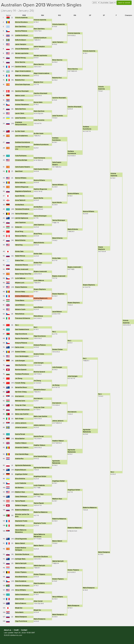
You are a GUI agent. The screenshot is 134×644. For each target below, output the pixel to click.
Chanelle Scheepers (22, 586)
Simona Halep (20, 292)
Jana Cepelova (20, 223)
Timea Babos (20, 301)
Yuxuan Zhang (20, 383)
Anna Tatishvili (20, 200)
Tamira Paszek (20, 501)
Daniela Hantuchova (22, 410)
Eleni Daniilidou (21, 27)
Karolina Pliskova (21, 31)
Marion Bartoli (57, 541)
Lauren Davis (20, 113)
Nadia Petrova (20, 256)
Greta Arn (19, 227)
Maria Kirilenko (73, 229)
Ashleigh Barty (20, 559)
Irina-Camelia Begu (22, 454)
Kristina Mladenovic (22, 296)
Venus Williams (20, 590)
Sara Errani (19, 171)
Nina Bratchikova (21, 577)
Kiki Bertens (19, 488)
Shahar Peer (19, 261)
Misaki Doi (19, 608)
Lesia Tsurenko (58, 116)
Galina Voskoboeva (22, 595)
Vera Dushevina (21, 365)
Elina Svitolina (20, 479)
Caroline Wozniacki (22, 91)
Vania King (19, 245)
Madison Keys (20, 492)
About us (8, 630)
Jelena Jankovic (58, 421)
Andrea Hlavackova (22, 105)
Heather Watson (58, 441)
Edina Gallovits (20, 183)
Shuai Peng (19, 232)
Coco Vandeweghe (22, 356)
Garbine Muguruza (22, 187)
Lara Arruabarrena (21, 136)
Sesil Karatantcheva (22, 330)
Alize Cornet (19, 599)
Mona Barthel (20, 439)
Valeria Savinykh (58, 561)
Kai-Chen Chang (21, 392)
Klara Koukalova (21, 581)
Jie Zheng (19, 379)
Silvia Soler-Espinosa (22, 85)
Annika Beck (19, 205)
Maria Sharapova (104, 552)
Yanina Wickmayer (22, 214)
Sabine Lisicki (20, 96)
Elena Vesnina (57, 60)
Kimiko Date (19, 252)
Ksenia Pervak (20, 434)
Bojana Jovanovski (74, 267)
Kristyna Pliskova (21, 343)
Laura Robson (20, 305)
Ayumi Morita (20, 196)
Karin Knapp (19, 419)
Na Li (17, 325)
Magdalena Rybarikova (23, 191)
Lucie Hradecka (21, 483)
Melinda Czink (20, 401)
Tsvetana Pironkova (22, 374)
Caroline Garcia (20, 67)
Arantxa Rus (19, 459)
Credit (16, 630)
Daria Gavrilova (20, 109)
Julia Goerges (20, 361)
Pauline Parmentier (22, 339)
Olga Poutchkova (21, 621)
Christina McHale (21, 160)
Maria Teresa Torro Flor (23, 274)
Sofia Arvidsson (21, 40)
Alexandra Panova (21, 265)
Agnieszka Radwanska (23, 465)
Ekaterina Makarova (90, 508)
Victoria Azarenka (21, 18)
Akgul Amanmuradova (23, 71)
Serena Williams (21, 178)
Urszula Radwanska (22, 49)
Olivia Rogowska (21, 539)
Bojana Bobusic (21, 470)
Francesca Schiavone (23, 318)
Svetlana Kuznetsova (22, 142)
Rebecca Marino (21, 236)
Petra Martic (19, 612)
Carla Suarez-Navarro (22, 167)
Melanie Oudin (20, 310)
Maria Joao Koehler (22, 414)
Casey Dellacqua (21, 497)
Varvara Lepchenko (22, 53)
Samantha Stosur (21, 387)
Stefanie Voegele (21, 505)
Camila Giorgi (20, 525)
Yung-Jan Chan (20, 405)
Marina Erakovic (21, 603)
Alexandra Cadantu (22, 448)
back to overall (124, 3)
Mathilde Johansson (22, 76)
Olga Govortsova (21, 334)
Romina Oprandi (21, 370)
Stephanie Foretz (21, 521)
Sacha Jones (20, 347)
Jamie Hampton (58, 42)
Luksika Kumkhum (21, 35)
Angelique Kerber (21, 474)
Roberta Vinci (57, 78)
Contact (24, 630)
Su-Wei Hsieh (20, 131)
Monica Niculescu (21, 22)
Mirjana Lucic (20, 283)
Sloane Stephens (89, 285)
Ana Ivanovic (20, 396)
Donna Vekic (19, 100)
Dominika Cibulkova (22, 554)
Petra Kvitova (20, 314)
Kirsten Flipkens (73, 570)
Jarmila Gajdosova (22, 218)
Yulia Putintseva (21, 156)
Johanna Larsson (21, 428)
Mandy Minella (20, 568)
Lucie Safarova (20, 278)
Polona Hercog (20, 58)
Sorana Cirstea (57, 350)
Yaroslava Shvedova (22, 209)
